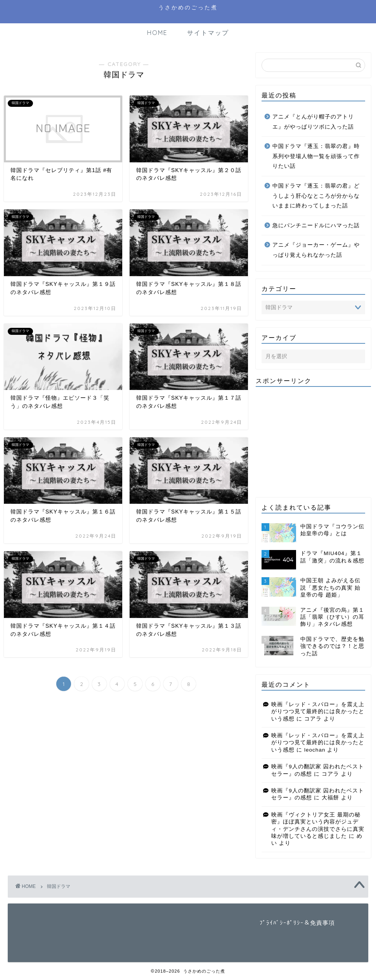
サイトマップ (208, 33)
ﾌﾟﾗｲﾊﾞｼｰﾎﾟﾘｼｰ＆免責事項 (297, 923)
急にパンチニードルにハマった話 (316, 225)
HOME (157, 33)
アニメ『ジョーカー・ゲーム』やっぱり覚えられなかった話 (316, 250)
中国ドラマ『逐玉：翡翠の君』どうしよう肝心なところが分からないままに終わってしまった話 (316, 196)
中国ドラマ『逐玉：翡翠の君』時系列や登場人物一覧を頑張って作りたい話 (316, 156)
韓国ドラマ (59, 886)
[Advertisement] (313, 441)
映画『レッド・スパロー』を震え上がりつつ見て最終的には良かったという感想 (318, 712)
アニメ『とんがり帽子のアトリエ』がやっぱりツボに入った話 (313, 122)
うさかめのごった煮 (188, 7)
